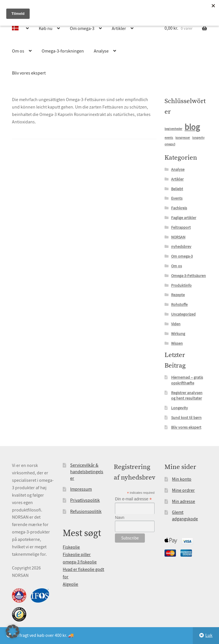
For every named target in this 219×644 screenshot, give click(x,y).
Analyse (101, 51)
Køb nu (46, 29)
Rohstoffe (179, 304)
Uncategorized (183, 314)
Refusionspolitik (86, 511)
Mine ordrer (183, 490)
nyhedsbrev (181, 246)
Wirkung (178, 334)
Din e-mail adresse (133, 499)
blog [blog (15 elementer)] (192, 127)
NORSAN (178, 237)
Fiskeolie (71, 547)
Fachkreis (179, 208)
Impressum (81, 489)
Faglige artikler (184, 218)
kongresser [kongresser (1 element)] (183, 138)
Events (177, 198)
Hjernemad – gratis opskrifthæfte (187, 380)
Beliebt (177, 189)
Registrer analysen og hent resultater (187, 396)
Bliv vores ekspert (29, 73)
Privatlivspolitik (85, 500)
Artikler (119, 29)
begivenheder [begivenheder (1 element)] (173, 129)
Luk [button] (209, 635)
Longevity (180, 408)
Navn (120, 517)
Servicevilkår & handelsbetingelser (87, 472)
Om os (18, 51)
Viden (176, 324)
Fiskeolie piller (77, 555)
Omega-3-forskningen (63, 51)
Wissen (177, 343)
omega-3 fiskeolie (80, 562)
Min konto (182, 479)
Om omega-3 (82, 29)
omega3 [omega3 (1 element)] (170, 144)
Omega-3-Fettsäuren (188, 276)
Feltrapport (181, 227)
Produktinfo (181, 285)
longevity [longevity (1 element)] (198, 138)
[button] (13, 631)
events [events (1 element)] (169, 138)
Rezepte (178, 295)
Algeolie (70, 584)
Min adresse (183, 501)
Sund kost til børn (186, 418)
